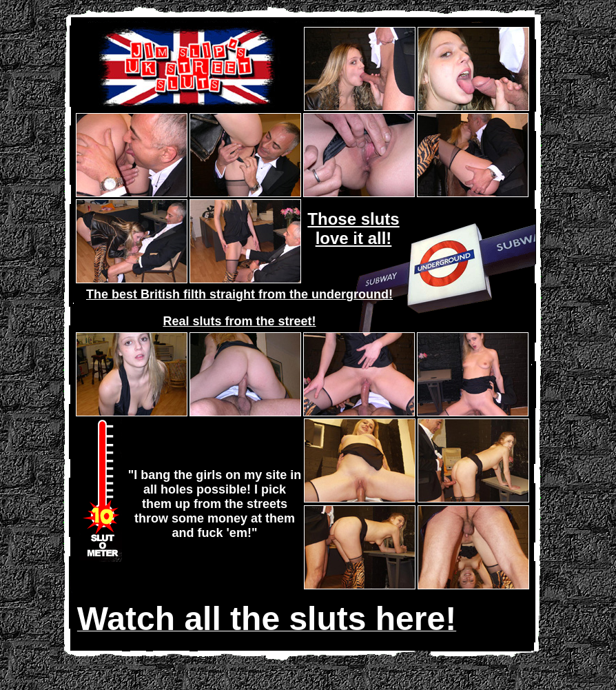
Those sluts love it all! (353, 229)
